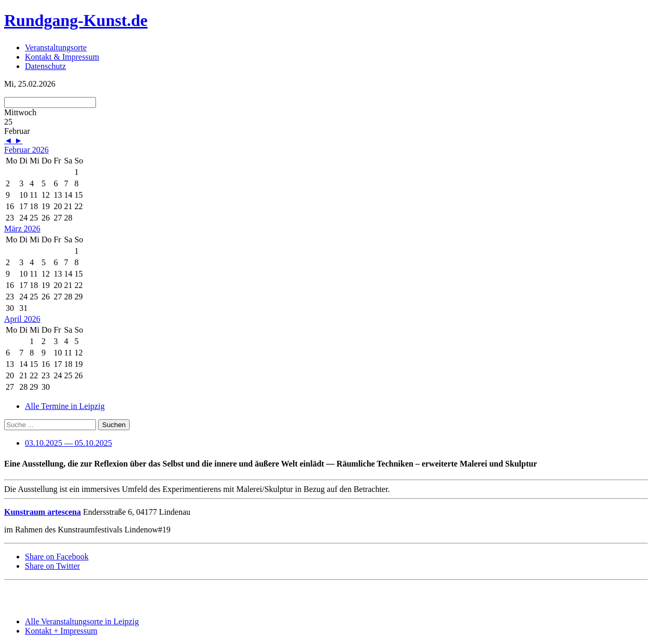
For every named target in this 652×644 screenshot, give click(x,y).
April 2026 (22, 319)
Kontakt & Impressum (62, 57)
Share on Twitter (52, 566)
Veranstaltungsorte (56, 47)
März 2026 (22, 229)
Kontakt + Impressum (61, 631)
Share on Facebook (57, 557)
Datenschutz (45, 66)
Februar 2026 (26, 150)
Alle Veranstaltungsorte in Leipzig (82, 621)
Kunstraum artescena (43, 512)
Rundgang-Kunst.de (76, 20)
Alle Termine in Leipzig (65, 406)
